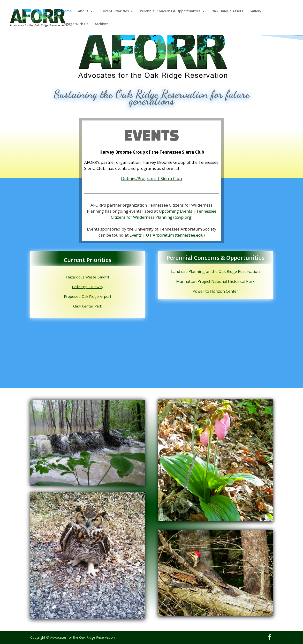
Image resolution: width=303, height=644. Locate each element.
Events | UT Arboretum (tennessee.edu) (167, 235)
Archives (102, 24)
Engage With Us (75, 24)
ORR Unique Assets (227, 11)
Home (67, 11)
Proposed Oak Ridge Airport (88, 296)
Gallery (255, 11)
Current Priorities (114, 11)
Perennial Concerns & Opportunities (170, 11)
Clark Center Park (87, 306)
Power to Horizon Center (215, 291)
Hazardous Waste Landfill (87, 277)
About (83, 11)
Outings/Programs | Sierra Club (151, 178)
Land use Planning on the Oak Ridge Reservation (215, 271)
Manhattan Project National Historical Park (215, 281)
